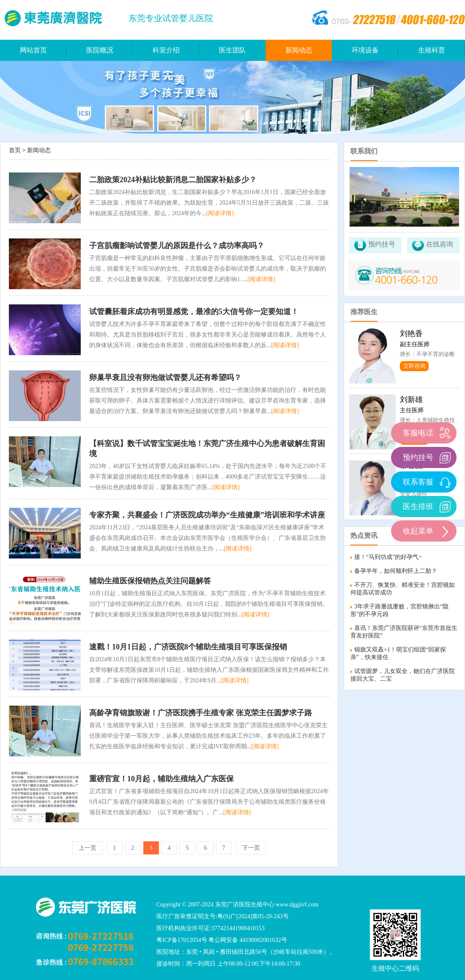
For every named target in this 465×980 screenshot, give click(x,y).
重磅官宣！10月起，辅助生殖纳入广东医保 (161, 779)
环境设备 (365, 50)
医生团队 (232, 50)
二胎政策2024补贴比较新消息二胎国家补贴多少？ (173, 180)
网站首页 (33, 50)
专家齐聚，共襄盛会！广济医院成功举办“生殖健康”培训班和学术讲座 (207, 515)
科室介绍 (166, 50)
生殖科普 (432, 50)
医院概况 (100, 50)
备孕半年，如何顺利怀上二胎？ (396, 571)
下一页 (251, 848)
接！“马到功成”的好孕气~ (388, 557)
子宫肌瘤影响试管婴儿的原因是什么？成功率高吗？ (177, 246)
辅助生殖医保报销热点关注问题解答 (150, 581)
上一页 (88, 848)
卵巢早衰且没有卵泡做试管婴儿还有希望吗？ (165, 378)
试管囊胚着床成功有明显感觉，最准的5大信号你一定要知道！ (194, 312)
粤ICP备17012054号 (182, 940)
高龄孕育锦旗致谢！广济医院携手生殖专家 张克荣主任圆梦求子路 (201, 713)
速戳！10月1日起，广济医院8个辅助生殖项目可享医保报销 (188, 647)
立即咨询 (414, 366)
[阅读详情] (220, 213)
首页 (15, 150)
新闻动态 (299, 50)
